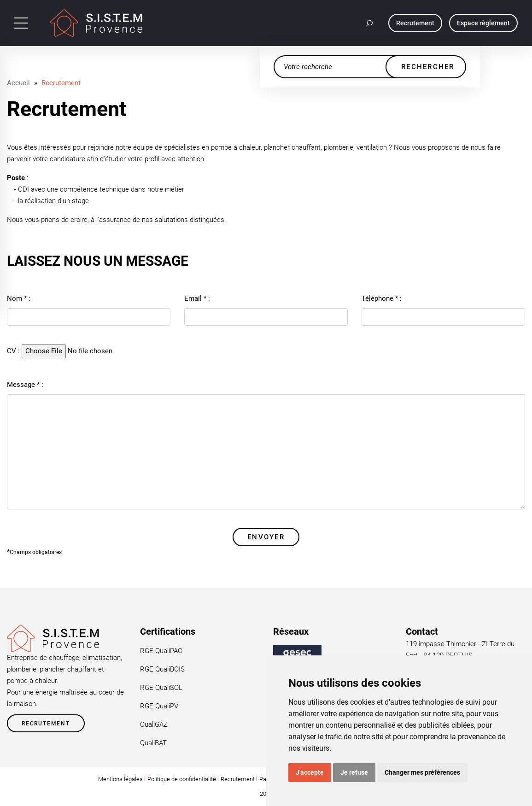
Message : (25, 385)
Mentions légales (120, 779)
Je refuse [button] (354, 772)
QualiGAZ (154, 724)
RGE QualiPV (159, 706)
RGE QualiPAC (161, 651)
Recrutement (61, 83)
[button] (370, 23)
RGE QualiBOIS (162, 669)
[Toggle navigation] (21, 23)
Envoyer (266, 537)
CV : (13, 351)
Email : (197, 298)
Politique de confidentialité (182, 779)
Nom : (19, 298)
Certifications (168, 631)
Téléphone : (382, 298)
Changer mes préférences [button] (422, 772)
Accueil (18, 83)
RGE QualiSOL (161, 688)
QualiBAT (153, 743)
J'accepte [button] (310, 772)
